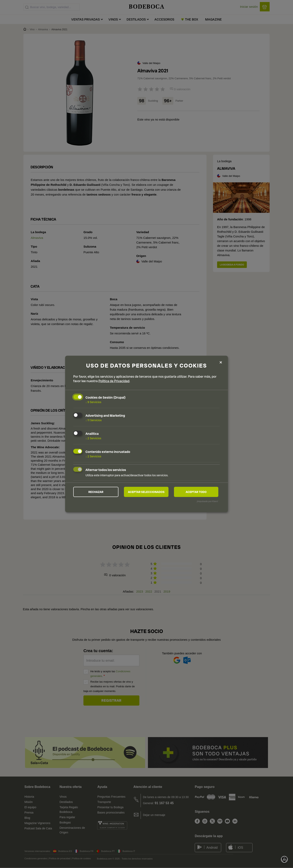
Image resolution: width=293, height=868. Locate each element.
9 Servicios (93, 402)
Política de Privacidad (114, 381)
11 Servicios (93, 420)
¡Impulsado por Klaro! (207, 501)
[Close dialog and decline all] (221, 362)
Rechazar (96, 492)
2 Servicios (93, 438)
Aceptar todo (196, 492)
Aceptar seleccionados (146, 492)
